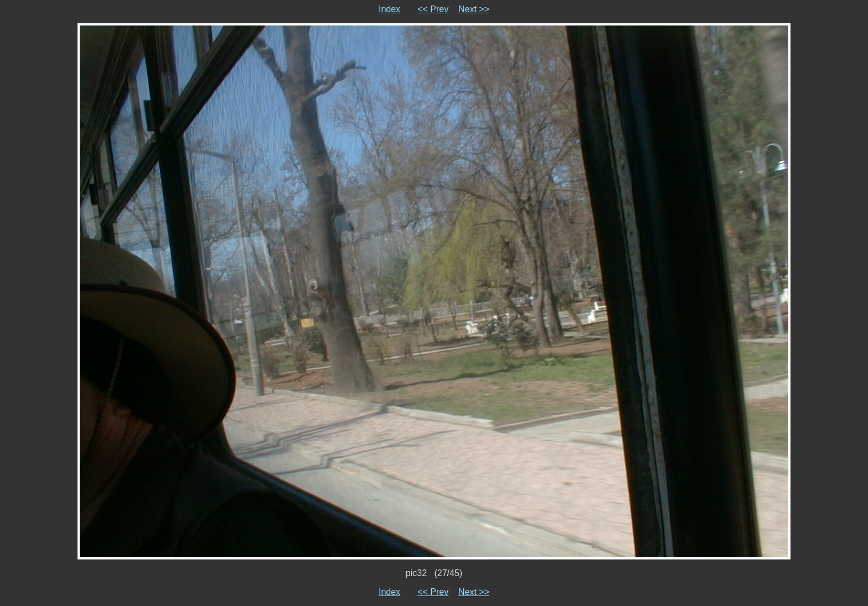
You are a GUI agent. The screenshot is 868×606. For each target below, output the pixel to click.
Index (389, 9)
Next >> (474, 9)
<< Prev (433, 9)
